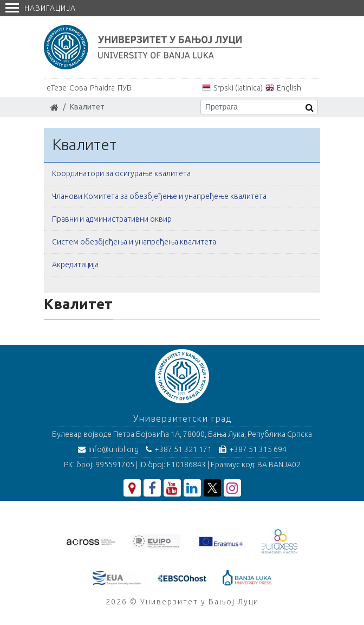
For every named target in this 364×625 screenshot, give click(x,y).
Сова (78, 88)
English (289, 88)
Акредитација (75, 265)
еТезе (57, 88)
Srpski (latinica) (238, 88)
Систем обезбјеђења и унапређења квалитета (134, 242)
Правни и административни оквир (112, 219)
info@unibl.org (108, 449)
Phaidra (102, 88)
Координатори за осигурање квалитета (121, 173)
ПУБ (125, 88)
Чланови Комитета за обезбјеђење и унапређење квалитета (159, 196)
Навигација (41, 8)
